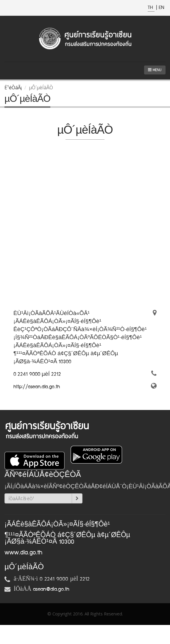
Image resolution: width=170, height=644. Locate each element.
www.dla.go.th (23, 553)
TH (151, 8)
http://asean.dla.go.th (37, 387)
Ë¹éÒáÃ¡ (13, 88)
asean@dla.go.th (51, 589)
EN (161, 8)
